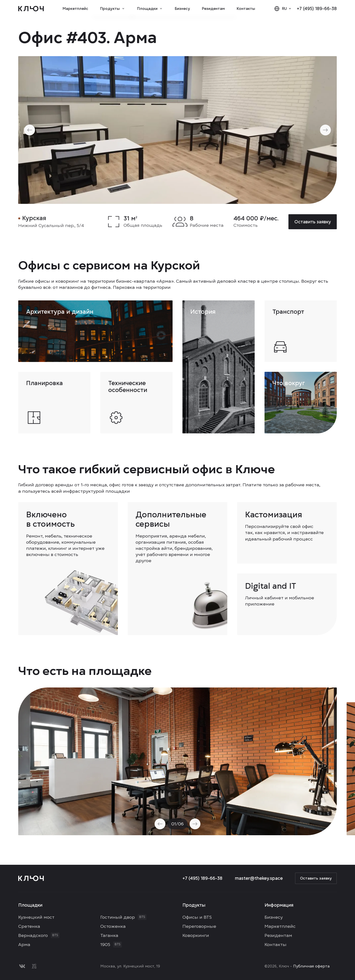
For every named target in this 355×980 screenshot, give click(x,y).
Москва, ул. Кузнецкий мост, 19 (130, 966)
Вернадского (33, 935)
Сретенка (29, 926)
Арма (24, 944)
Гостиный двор (118, 917)
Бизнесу (182, 9)
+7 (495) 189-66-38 (317, 8)
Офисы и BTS (197, 917)
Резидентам (213, 9)
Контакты (246, 9)
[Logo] (31, 9)
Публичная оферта (311, 966)
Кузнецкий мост (36, 917)
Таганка (109, 935)
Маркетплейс (75, 9)
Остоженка (113, 926)
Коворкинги (196, 935)
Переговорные (199, 926)
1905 (105, 944)
